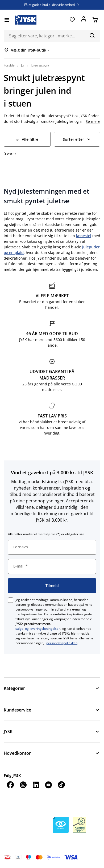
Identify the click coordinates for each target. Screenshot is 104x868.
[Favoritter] (72, 20)
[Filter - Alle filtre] (27, 139)
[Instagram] (23, 785)
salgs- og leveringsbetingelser (38, 629)
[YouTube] (48, 785)
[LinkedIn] (36, 785)
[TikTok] (61, 785)
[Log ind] (84, 20)
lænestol (84, 236)
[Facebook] (10, 785)
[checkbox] (11, 600)
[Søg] (92, 35)
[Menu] (7, 20)
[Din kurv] (95, 20)
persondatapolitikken (62, 643)
